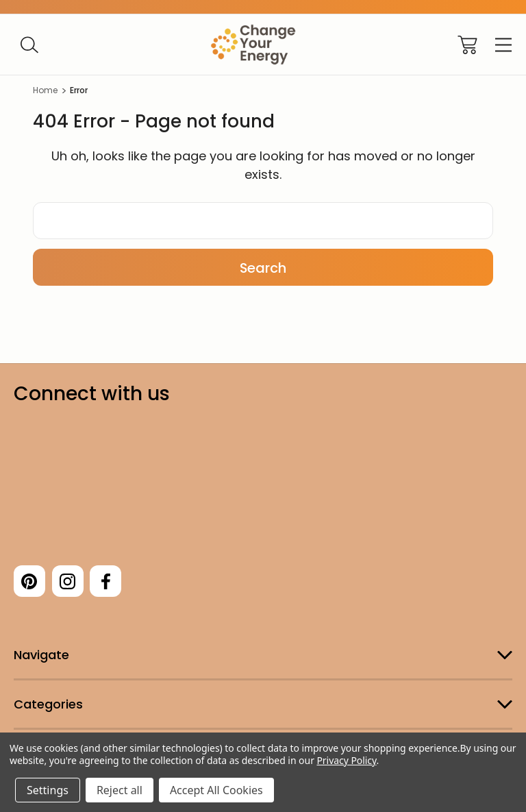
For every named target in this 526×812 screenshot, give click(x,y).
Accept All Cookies (216, 790)
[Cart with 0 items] (467, 45)
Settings (48, 790)
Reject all (120, 790)
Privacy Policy (346, 760)
